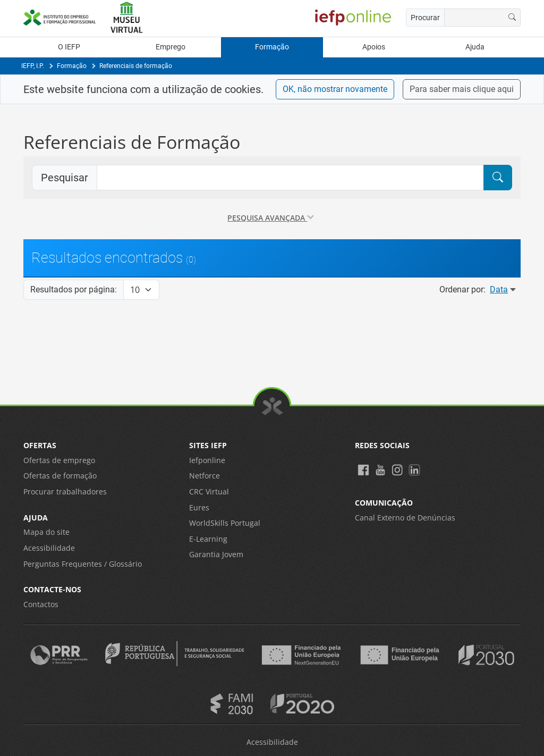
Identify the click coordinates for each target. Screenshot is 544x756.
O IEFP (69, 47)
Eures (199, 507)
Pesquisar (65, 178)
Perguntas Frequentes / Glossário (83, 564)
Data (504, 289)
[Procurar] (512, 18)
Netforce (205, 476)
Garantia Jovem (216, 554)
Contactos (41, 604)
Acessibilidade (49, 548)
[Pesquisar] (498, 178)
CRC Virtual (209, 492)
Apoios (374, 47)
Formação (272, 47)
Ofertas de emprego (59, 460)
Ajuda (475, 47)
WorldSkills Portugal (225, 523)
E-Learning (208, 539)
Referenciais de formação (136, 66)
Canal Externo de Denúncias (405, 518)
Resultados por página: (74, 289)
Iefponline (207, 460)
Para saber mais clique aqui (462, 89)
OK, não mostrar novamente (335, 89)
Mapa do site (46, 532)
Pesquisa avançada (271, 218)
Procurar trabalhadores (65, 492)
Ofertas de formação (60, 476)
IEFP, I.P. (33, 66)
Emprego (171, 47)
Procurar (425, 18)
